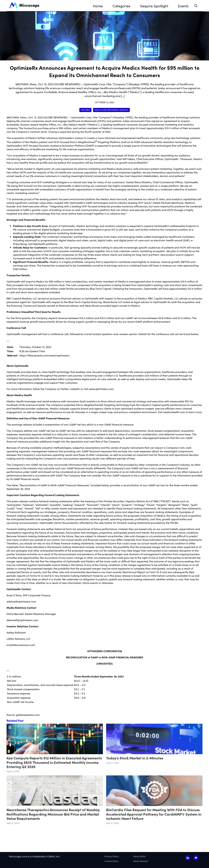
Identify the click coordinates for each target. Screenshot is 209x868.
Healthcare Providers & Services (111, 110)
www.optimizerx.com (101, 389)
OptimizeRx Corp (81, 117)
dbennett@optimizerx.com (22, 620)
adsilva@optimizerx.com (21, 601)
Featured (85, 110)
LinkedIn (75, 389)
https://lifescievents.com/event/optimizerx (44, 355)
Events (183, 6)
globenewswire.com (28, 715)
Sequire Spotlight (154, 6)
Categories (121, 6)
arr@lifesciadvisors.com (21, 645)
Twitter (64, 389)
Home (98, 6)
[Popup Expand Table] (8, 341)
